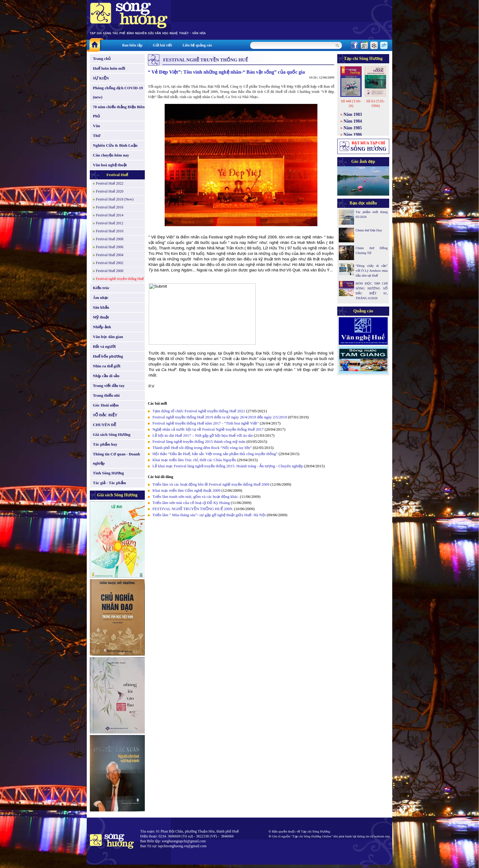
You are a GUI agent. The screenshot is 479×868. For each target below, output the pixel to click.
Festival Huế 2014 (110, 215)
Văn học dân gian (108, 337)
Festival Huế (117, 175)
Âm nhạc (101, 298)
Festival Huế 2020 (110, 191)
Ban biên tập (132, 45)
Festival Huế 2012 (110, 223)
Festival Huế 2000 (110, 271)
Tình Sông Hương (108, 473)
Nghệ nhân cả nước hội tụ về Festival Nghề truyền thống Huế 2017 (208, 429)
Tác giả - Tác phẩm (109, 483)
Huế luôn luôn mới (109, 68)
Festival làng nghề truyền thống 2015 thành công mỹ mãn (199, 441)
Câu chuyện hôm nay (111, 155)
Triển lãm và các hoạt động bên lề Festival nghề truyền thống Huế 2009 (211, 484)
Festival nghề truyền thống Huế (120, 279)
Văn (96, 126)
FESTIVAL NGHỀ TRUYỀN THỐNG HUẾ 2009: (193, 509)
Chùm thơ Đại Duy (369, 230)
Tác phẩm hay (105, 444)
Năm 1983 (353, 114)
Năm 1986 (353, 135)
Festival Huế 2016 (110, 207)
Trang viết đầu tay (109, 386)
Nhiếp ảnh (102, 327)
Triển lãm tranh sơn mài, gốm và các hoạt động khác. (196, 497)
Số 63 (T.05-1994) (375, 103)
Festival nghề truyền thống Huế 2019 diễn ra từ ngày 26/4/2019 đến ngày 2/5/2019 (220, 417)
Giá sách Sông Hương (112, 434)
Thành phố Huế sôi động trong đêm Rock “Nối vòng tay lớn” (202, 448)
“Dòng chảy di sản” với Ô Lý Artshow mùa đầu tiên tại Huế (372, 270)
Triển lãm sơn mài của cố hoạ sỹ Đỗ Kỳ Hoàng (191, 503)
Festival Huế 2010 (110, 231)
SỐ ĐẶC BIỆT (105, 415)
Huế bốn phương (108, 356)
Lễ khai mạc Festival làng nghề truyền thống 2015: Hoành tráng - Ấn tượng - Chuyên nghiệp (228, 466)
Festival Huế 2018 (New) (115, 199)
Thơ (97, 136)
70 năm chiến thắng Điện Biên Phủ (119, 111)
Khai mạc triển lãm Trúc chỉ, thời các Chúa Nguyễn (194, 460)
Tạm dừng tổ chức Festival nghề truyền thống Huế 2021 (199, 411)
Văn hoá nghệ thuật (110, 165)
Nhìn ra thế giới (107, 366)
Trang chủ (102, 59)
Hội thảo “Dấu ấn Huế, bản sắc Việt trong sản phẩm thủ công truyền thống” (215, 454)
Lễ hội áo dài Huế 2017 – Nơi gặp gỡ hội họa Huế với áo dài (203, 435)
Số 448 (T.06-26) (351, 103)
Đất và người (104, 346)
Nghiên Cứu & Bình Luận (115, 145)
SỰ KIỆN (101, 78)
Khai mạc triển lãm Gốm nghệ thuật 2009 (186, 490)
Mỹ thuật (101, 317)
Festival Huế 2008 (110, 239)
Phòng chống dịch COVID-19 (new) (118, 92)
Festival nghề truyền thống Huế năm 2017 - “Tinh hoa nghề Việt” (206, 423)
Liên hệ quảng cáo (197, 45)
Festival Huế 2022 (110, 183)
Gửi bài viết (162, 45)
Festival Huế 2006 (110, 247)
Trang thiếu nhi (106, 395)
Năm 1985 (353, 128)
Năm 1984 (353, 121)
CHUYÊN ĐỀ (104, 425)
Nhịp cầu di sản (106, 376)
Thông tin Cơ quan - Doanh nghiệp (116, 459)
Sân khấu (101, 307)
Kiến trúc (101, 288)
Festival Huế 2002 (110, 263)
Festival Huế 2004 (110, 255)
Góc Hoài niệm (106, 405)
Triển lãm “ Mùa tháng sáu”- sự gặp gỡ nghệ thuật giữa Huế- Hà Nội (209, 515)
